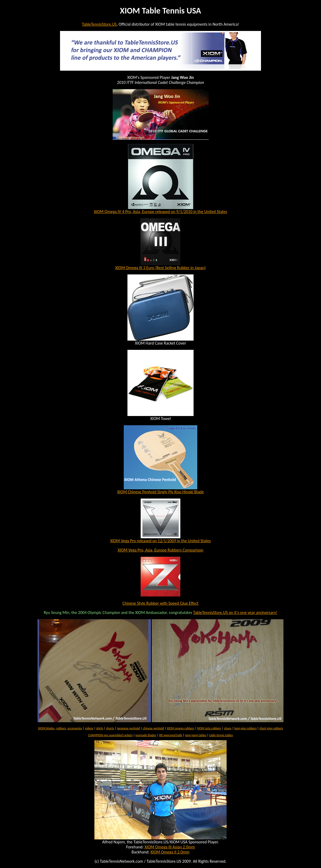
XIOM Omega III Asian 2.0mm (170, 847)
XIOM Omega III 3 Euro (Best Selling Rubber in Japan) (160, 268)
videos (89, 728)
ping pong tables (196, 735)
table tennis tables (221, 735)
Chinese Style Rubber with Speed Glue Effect (160, 603)
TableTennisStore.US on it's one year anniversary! (235, 612)
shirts (100, 728)
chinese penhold (153, 728)
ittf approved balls (171, 735)
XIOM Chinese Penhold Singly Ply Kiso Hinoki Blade (160, 492)
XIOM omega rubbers (181, 728)
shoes (228, 728)
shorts (110, 728)
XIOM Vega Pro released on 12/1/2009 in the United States (161, 541)
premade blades (146, 735)
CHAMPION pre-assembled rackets (110, 735)
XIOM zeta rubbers (209, 728)
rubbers (61, 728)
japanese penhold (128, 728)
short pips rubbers (271, 728)
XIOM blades (46, 728)
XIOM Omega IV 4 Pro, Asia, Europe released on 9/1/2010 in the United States (160, 212)
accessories (75, 728)
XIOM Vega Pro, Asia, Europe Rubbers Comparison (160, 550)
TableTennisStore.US (99, 24)
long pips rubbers (245, 728)
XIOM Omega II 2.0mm (170, 852)
